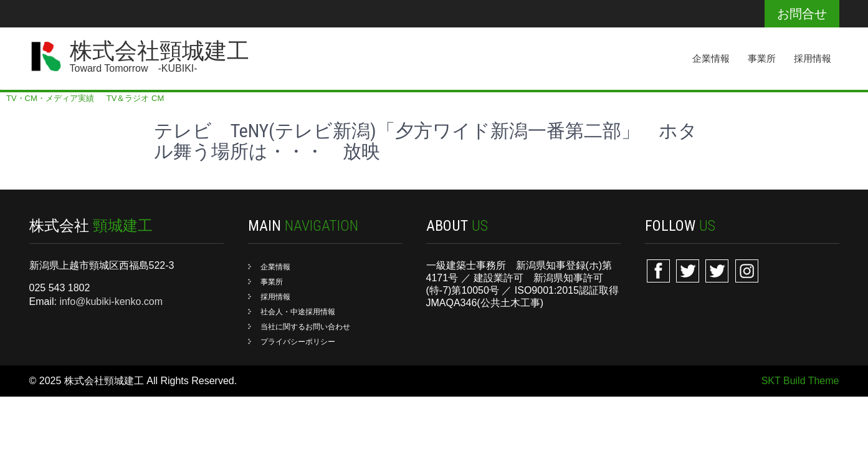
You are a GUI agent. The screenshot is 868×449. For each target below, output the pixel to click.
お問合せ (802, 14)
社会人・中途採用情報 (298, 312)
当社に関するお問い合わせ (305, 327)
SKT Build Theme (800, 381)
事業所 (762, 59)
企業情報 (711, 59)
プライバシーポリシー (298, 342)
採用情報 (813, 59)
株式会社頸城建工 (160, 51)
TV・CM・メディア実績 (50, 98)
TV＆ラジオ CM (135, 98)
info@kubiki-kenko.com (111, 302)
